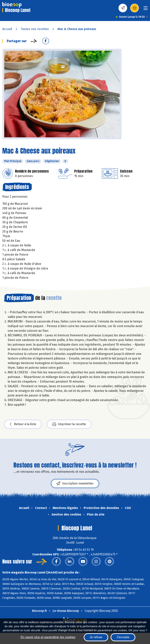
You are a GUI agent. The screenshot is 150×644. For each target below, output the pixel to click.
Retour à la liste (23, 424)
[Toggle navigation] (146, 9)
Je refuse (96, 637)
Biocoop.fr (40, 611)
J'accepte (123, 637)
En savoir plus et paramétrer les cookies (48, 637)
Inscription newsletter (75, 484)
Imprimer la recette (69, 424)
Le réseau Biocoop (66, 611)
